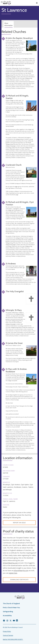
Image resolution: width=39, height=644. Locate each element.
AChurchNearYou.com (10, 563)
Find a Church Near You (11, 607)
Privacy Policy (7, 631)
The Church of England (11, 603)
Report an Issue (19, 523)
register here (13, 573)
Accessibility (7, 616)
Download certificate (19, 580)
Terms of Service (8, 635)
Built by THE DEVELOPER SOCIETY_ (13, 639)
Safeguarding (8, 611)
